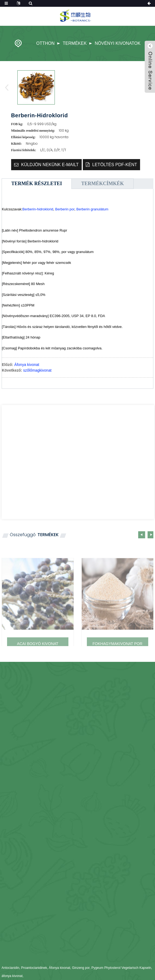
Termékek (75, 43)
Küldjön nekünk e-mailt (50, 165)
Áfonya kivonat (27, 365)
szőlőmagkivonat (37, 370)
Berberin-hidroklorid (38, 209)
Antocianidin (10, 968)
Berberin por (65, 209)
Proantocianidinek (34, 968)
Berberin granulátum (92, 209)
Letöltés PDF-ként (115, 165)
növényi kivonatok (118, 43)
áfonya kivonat (12, 976)
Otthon (46, 43)
